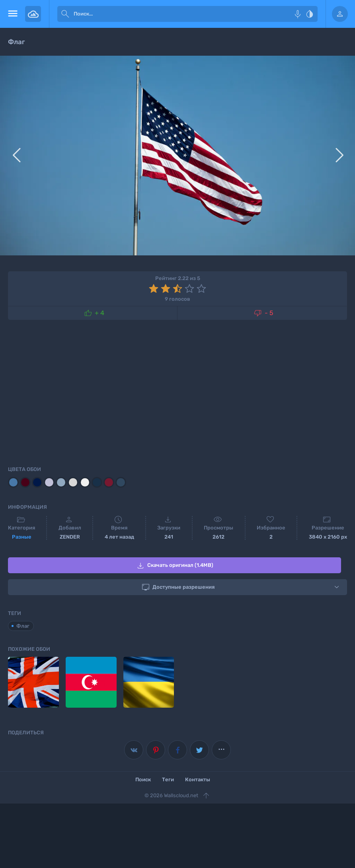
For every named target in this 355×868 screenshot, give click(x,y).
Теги (168, 779)
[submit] (65, 14)
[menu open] (13, 14)
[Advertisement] (177, 391)
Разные (22, 537)
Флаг (23, 626)
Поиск (143, 779)
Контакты (198, 779)
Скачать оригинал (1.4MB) (175, 566)
